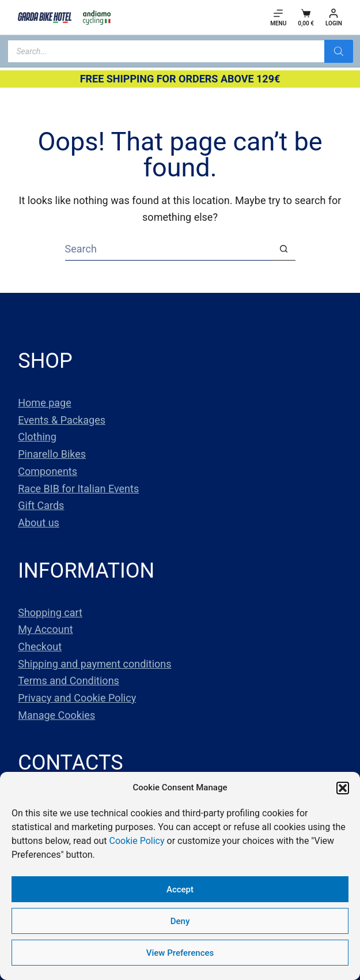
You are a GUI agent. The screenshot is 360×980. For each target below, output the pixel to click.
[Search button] (284, 249)
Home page (44, 403)
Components (48, 471)
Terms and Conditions (69, 681)
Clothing (37, 437)
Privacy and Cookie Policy (77, 698)
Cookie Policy (137, 841)
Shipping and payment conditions (94, 664)
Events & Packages (62, 420)
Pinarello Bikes (52, 454)
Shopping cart (50, 612)
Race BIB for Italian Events (78, 489)
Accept (180, 889)
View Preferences (180, 953)
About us (39, 523)
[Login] (334, 18)
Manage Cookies (56, 715)
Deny (180, 921)
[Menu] (278, 18)
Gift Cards (41, 505)
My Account (45, 629)
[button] (343, 788)
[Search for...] (169, 249)
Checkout (40, 647)
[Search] (339, 51)
